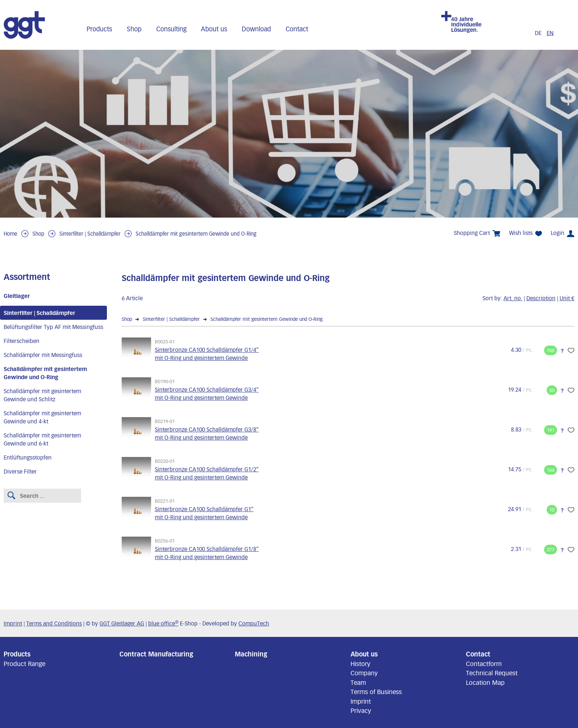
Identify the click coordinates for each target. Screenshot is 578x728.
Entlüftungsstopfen (28, 457)
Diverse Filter (20, 471)
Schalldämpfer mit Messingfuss (43, 355)
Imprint (13, 623)
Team (358, 682)
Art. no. (513, 298)
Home (11, 234)
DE (539, 33)
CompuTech (254, 623)
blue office (163, 623)
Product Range (25, 663)
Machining (251, 654)
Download (256, 29)
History (361, 663)
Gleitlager (17, 296)
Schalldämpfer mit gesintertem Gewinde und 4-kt (42, 417)
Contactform (484, 663)
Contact (297, 29)
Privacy (361, 710)
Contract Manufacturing (156, 654)
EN (550, 33)
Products (99, 29)
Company (364, 673)
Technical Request (492, 673)
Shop (134, 29)
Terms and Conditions (54, 623)
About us (214, 29)
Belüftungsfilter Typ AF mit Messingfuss (53, 327)
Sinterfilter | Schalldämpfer (90, 234)
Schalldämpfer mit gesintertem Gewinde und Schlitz (42, 395)
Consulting (171, 29)
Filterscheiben (22, 341)
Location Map (485, 682)
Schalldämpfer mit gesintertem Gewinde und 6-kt (42, 439)
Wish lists (525, 233)
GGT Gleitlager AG (122, 623)
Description (541, 298)
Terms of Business (376, 691)
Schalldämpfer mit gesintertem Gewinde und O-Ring (196, 234)
